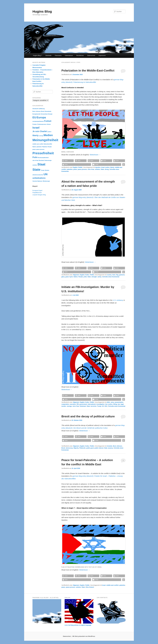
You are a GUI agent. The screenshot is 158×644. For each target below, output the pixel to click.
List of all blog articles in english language (78, 625)
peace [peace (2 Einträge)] (34, 149)
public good (90, 448)
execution (73, 404)
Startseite (48, 55)
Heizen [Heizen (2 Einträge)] (49, 124)
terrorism (94, 406)
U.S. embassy (118, 300)
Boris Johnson (117, 446)
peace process (82, 169)
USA (106, 406)
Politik (80, 167)
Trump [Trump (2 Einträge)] (43, 170)
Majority (76, 448)
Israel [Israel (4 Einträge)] (36, 128)
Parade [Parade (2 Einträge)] (50, 147)
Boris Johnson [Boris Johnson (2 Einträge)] (37, 111)
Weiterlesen (95, 155)
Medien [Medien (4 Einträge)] (48, 135)
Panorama (58, 55)
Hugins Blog (42, 11)
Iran (106, 404)
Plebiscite (82, 448)
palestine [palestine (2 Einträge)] (39, 147)
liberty (112, 167)
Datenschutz (91, 55)
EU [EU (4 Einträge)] (34, 117)
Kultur (87, 275)
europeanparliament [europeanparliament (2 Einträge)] (38, 121)
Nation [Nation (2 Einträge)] (34, 147)
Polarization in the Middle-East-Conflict (88, 71)
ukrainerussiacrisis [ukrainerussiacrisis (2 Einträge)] (38, 175)
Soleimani (83, 406)
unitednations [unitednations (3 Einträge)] (39, 178)
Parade (81, 277)
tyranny (111, 448)
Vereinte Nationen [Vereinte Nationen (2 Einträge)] (37, 181)
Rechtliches (80, 55)
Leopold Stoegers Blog (39, 195)
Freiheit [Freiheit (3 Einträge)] (48, 121)
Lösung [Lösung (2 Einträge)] (41, 136)
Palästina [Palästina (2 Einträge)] (45, 147)
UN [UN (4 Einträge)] (45, 174)
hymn (71, 277)
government (83, 404)
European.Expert (37, 191)
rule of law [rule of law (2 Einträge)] (35, 160)
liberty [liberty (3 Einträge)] (35, 135)
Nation (76, 277)
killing (115, 404)
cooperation (65, 404)
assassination (119, 402)
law (119, 404)
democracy (69, 448)
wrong (107, 169)
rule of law (91, 169)
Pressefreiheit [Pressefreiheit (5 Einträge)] (43, 153)
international (92, 404)
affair (108, 402)
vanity (99, 277)
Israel (103, 167)
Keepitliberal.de (37, 193)
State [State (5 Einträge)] (36, 170)
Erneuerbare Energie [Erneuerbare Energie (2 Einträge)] (47, 114)
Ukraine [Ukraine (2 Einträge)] (47, 170)
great (67, 277)
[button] (68, 161)
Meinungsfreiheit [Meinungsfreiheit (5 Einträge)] (45, 140)
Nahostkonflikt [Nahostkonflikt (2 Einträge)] (48, 144)
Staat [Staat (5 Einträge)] (41, 164)
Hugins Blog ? (37, 55)
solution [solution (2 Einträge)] (35, 165)
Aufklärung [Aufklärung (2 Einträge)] (42, 109)
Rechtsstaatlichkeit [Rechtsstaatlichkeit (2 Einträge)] (43, 158)
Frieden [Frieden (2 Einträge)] (35, 124)
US (103, 406)
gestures (122, 275)
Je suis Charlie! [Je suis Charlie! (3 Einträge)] (40, 131)
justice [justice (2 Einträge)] (49, 132)
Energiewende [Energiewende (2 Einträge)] (36, 114)
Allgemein (76, 275)
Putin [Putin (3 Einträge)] (35, 157)
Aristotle (109, 446)
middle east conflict (112, 585)
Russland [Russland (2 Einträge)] (41, 160)
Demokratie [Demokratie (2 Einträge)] (48, 111)
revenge (69, 406)
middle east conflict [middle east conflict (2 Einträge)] (38, 144)
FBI (78, 404)
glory (63, 277)
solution (97, 169)
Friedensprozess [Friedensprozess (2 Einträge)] (42, 124)
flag (117, 275)
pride (85, 277)
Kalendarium (69, 55)
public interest (99, 448)
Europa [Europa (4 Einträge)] (41, 117)
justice (107, 167)
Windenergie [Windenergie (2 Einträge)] (46, 181)
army (112, 402)
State (102, 169)
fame (114, 275)
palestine (70, 169)
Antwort (90, 587)
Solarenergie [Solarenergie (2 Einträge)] (48, 160)
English (75, 167)
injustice (98, 167)
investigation (100, 404)
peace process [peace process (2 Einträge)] (40, 149)
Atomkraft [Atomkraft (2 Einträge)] (35, 109)
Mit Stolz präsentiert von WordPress (84, 636)
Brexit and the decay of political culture (88, 416)
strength (94, 277)
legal (122, 404)
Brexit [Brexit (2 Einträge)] (43, 111)
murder (64, 406)
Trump (99, 406)
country (109, 275)
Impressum (102, 55)
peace (75, 169)
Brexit (63, 448)
